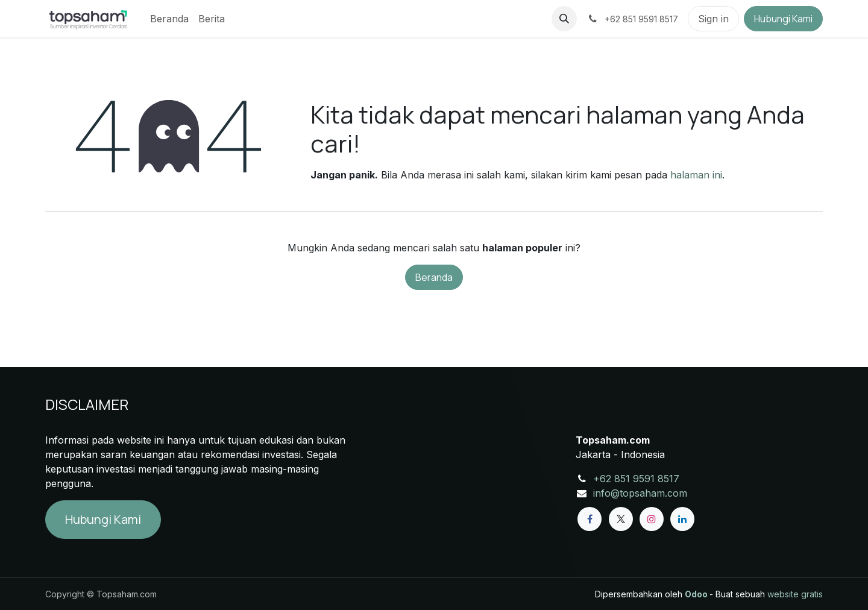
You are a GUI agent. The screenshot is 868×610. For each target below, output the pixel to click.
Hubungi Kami (783, 19)
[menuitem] (169, 19)
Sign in (713, 19)
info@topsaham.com (640, 493)
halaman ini (696, 175)
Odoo (697, 594)
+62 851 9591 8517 (636, 479)
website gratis (795, 594)
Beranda (434, 277)
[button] (564, 19)
